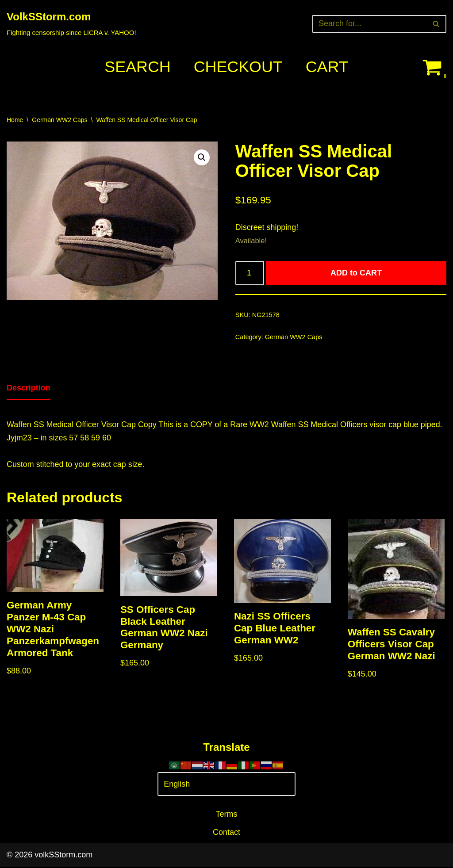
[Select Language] (226, 786)
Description (29, 389)
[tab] (29, 390)
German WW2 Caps (60, 120)
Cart (327, 67)
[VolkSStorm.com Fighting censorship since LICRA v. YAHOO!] (71, 24)
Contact (226, 834)
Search (137, 67)
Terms (227, 816)
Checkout (238, 67)
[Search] (369, 24)
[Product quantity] (250, 273)
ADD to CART (356, 273)
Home (15, 120)
